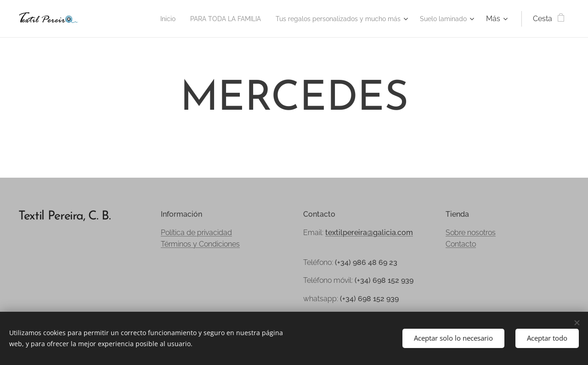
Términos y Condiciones (200, 244)
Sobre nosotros (471, 233)
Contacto (461, 244)
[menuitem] (134, 19)
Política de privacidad (196, 233)
